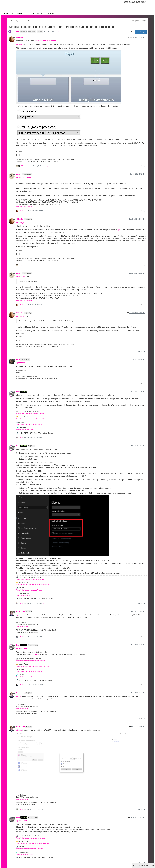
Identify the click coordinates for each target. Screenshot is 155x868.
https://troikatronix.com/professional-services (31, 414)
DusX (18, 392)
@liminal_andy (33, 645)
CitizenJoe (20, 37)
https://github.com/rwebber (25, 430)
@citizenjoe (21, 178)
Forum (19, 13)
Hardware (16, 31)
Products (8, 13)
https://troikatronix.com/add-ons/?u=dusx (29, 424)
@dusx (19, 615)
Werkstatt (38, 13)
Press (125, 2)
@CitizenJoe (27, 174)
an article (36, 655)
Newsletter (53, 13)
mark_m (19, 174)
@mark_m (28, 219)
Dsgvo (132, 2)
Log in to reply (141, 32)
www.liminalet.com (22, 627)
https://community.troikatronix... (47, 41)
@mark (19, 44)
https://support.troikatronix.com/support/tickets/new (33, 419)
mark (18, 359)
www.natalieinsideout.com (25, 206)
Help (27, 13)
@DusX (31, 446)
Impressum (141, 2)
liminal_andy (21, 611)
